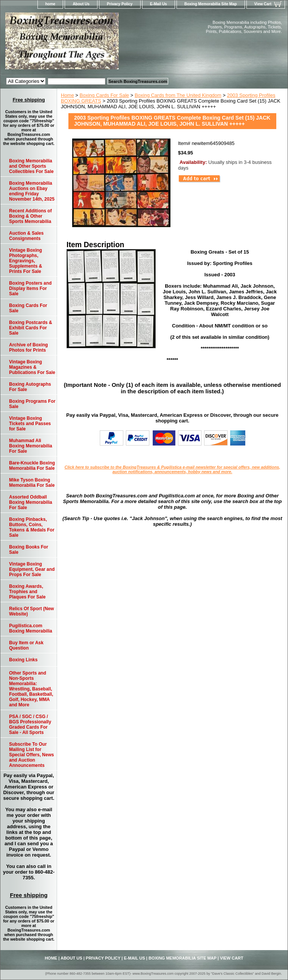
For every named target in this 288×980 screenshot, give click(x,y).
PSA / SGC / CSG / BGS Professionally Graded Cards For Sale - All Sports (30, 724)
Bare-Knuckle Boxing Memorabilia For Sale (32, 466)
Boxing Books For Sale (29, 550)
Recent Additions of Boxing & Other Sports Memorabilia (30, 216)
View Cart (263, 4)
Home (67, 95)
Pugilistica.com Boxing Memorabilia (31, 628)
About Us (81, 4)
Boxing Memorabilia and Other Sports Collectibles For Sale (31, 166)
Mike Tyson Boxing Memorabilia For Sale (32, 483)
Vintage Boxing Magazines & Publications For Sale (32, 367)
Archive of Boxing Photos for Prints (29, 347)
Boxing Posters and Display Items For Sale (30, 288)
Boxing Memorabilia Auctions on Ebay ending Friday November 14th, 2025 (32, 191)
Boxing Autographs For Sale (30, 387)
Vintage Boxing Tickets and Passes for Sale (30, 424)
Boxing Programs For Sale (32, 404)
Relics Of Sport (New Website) (32, 611)
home (50, 4)
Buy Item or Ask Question (26, 645)
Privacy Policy (120, 4)
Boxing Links (23, 660)
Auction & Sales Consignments (26, 236)
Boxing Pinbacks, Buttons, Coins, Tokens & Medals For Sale (32, 527)
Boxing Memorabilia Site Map (211, 4)
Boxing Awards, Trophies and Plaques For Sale (27, 592)
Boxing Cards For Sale (105, 95)
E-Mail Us (159, 4)
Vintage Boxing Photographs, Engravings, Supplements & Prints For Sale (26, 261)
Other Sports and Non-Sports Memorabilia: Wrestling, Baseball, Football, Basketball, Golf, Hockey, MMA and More (31, 689)
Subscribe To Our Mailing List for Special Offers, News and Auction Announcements (32, 755)
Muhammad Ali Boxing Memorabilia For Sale (31, 446)
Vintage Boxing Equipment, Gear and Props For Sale (32, 569)
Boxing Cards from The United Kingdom (178, 95)
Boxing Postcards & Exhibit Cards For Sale (31, 328)
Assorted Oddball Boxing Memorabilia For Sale (31, 502)
